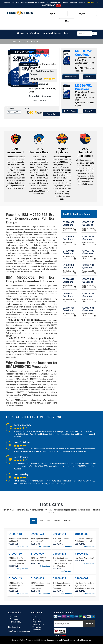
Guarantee (14, 619)
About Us (14, 617)
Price (27, 108)
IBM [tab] (33, 520)
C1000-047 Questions (88, 281)
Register (82, 13)
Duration (10, 108)
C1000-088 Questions (88, 238)
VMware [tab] (57, 521)
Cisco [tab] (41, 521)
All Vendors (33, 34)
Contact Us (37, 622)
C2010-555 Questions (88, 309)
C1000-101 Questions (88, 266)
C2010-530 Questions (69, 309)
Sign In (52, 13)
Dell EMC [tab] (68, 521)
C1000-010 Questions (69, 252)
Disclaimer (37, 619)
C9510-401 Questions (69, 295)
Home (21, 34)
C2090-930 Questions (69, 224)
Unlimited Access (52, 34)
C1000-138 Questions (88, 295)
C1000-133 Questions (88, 252)
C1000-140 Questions (88, 224)
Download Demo (71, 77)
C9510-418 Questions (69, 281)
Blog (67, 34)
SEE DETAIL (13, 544)
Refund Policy (15, 622)
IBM (24, 42)
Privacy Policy (38, 624)
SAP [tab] (48, 521)
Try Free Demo (70, 111)
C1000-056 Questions (69, 238)
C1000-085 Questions (69, 266)
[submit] (94, 34)
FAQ (34, 617)
